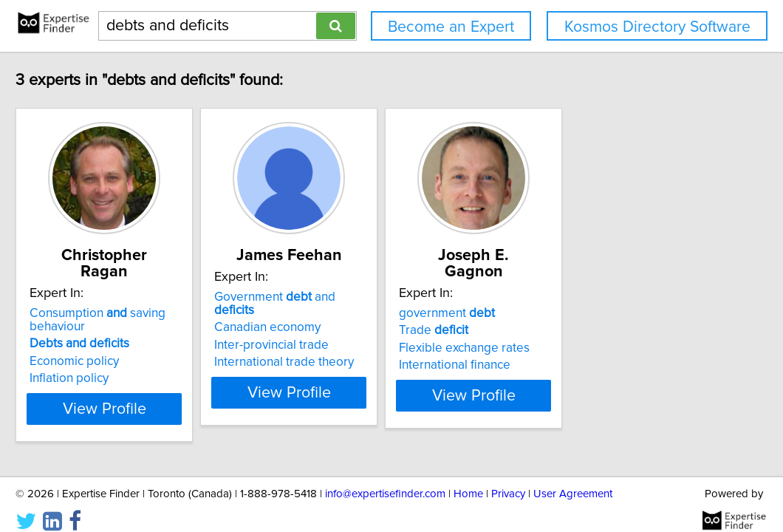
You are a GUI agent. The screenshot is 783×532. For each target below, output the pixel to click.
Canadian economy (348, 314)
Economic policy (118, 345)
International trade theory (365, 349)
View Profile (167, 392)
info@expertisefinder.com (385, 478)
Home (468, 478)
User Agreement (573, 478)
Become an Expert (451, 27)
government (564, 297)
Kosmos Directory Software (657, 27)
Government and (377, 297)
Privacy (508, 478)
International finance (572, 349)
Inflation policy (113, 362)
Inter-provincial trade (352, 332)
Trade (551, 314)
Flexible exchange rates (582, 332)
